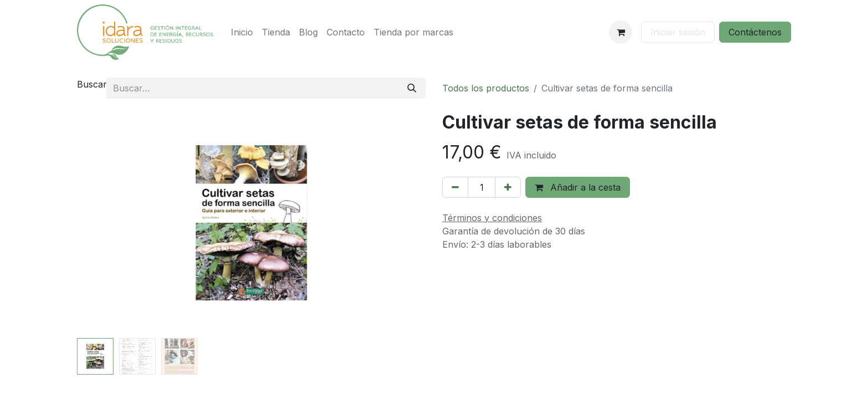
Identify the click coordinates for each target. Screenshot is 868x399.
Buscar (92, 84)
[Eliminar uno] (455, 187)
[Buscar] (412, 88)
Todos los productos (486, 88)
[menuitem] (242, 32)
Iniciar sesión (678, 32)
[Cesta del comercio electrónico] (621, 32)
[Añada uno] (508, 187)
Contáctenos (755, 32)
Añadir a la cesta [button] (578, 187)
